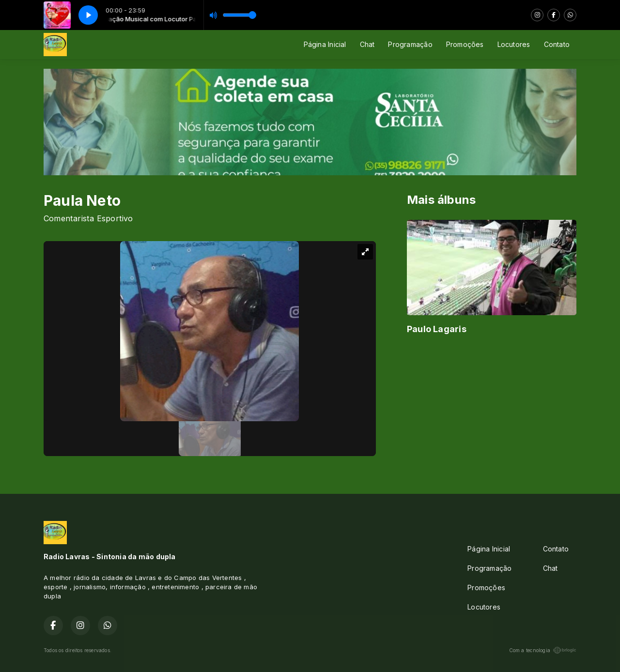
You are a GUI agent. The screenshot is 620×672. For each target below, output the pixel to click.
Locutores (514, 44)
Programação (410, 44)
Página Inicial (325, 44)
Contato (557, 44)
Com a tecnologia (543, 650)
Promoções (465, 44)
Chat (367, 44)
